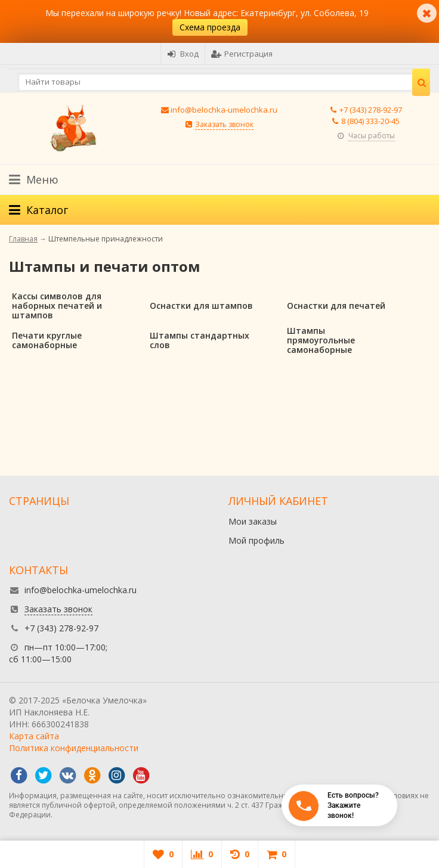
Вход (183, 54)
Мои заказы (253, 521)
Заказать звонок (224, 124)
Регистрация (242, 54)
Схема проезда (210, 27)
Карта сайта (34, 736)
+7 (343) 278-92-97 (371, 110)
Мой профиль (256, 540)
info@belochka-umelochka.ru (224, 110)
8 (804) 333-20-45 (370, 121)
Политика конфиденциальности (74, 748)
